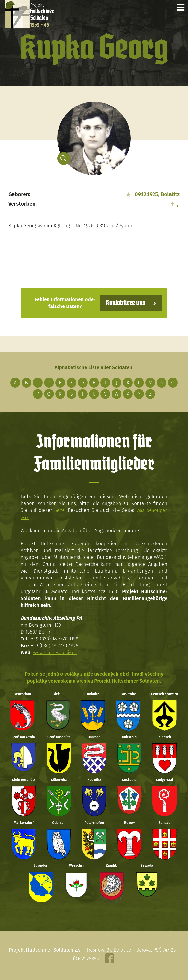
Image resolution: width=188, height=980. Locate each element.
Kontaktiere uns (124, 302)
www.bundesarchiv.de (57, 652)
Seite (59, 510)
